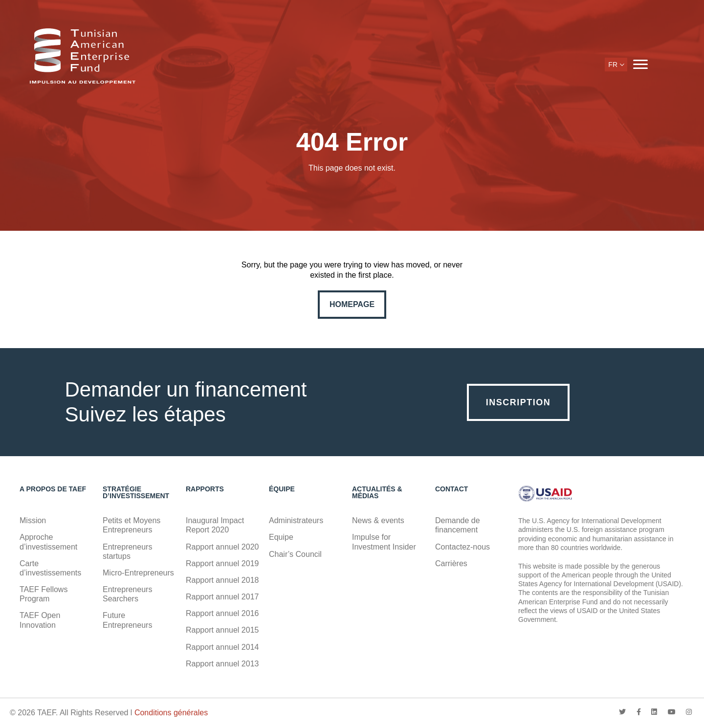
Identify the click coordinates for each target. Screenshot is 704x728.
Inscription (518, 402)
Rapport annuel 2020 (222, 547)
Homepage (352, 304)
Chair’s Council (295, 554)
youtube (672, 712)
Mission (33, 520)
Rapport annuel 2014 (222, 647)
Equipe (281, 537)
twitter (622, 712)
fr (613, 65)
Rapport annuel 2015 (222, 630)
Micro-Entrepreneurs (138, 573)
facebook (639, 712)
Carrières (451, 563)
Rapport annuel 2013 (222, 664)
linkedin (654, 712)
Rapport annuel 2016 (222, 613)
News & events (378, 520)
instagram (689, 712)
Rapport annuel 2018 (222, 580)
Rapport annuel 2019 (222, 563)
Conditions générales (171, 713)
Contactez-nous (462, 547)
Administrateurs (296, 520)
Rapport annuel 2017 (222, 597)
